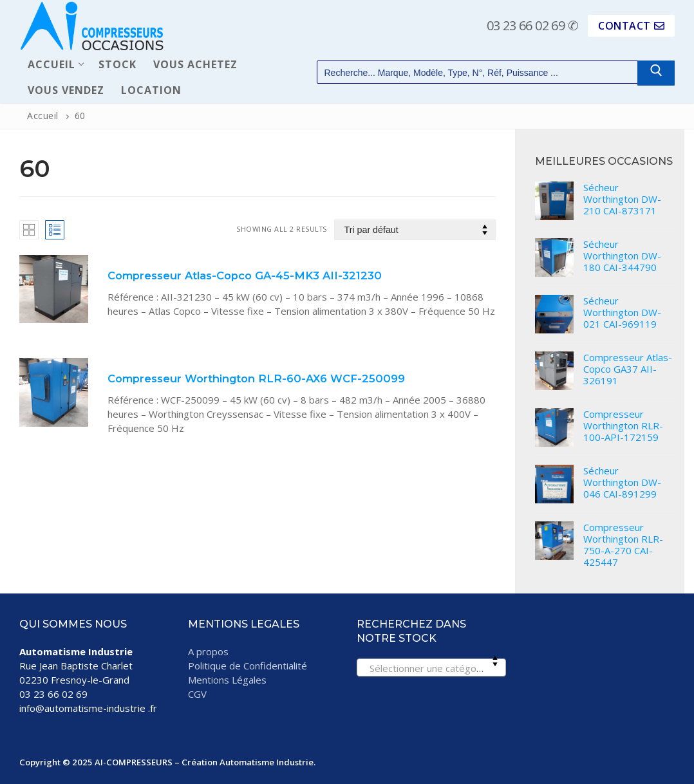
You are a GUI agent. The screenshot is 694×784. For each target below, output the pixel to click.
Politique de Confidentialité (248, 666)
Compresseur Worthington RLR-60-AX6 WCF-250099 (256, 378)
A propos (208, 651)
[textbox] (431, 672)
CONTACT (631, 26)
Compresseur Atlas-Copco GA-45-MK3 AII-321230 (245, 275)
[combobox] (431, 667)
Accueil (43, 116)
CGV (197, 694)
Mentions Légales (227, 680)
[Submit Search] (656, 73)
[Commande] (415, 230)
